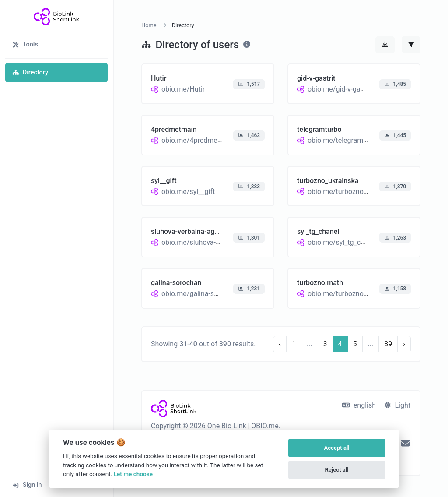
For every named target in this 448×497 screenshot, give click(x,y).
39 (388, 344)
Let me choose (133, 474)
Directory (30, 72)
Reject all (337, 470)
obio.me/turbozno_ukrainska (352, 191)
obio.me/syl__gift (188, 191)
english (359, 405)
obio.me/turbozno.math (345, 294)
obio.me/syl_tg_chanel (343, 242)
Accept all (336, 448)
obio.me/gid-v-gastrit (340, 89)
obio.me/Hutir (183, 89)
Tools (25, 44)
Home (149, 25)
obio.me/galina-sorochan (200, 294)
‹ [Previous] (280, 344)
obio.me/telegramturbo (344, 140)
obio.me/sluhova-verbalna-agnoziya (217, 242)
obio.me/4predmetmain (198, 140)
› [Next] (404, 344)
